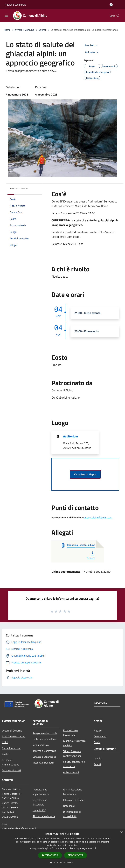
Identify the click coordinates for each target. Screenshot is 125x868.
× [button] (121, 832)
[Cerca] (118, 16)
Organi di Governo (12, 731)
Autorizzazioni (71, 772)
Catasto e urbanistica (44, 757)
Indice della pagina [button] (19, 189)
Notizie (98, 731)
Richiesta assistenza (44, 816)
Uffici (5, 742)
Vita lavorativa (41, 745)
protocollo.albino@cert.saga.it (19, 828)
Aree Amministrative (14, 736)
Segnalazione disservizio (40, 802)
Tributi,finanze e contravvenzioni (72, 754)
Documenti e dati (11, 770)
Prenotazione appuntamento (41, 792)
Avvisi (97, 742)
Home (7, 30)
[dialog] (62, 848)
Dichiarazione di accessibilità (72, 814)
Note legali (69, 806)
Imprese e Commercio (44, 751)
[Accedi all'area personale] (111, 5)
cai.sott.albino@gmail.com (98, 517)
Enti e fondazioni (11, 748)
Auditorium (70, 436)
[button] (62, 862)
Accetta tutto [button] (50, 855)
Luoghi (97, 758)
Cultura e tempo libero (45, 739)
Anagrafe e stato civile (45, 733)
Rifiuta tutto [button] (76, 855)
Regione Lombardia (15, 5)
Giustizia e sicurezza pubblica (74, 743)
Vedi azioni (92, 52)
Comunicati (100, 736)
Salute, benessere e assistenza (74, 764)
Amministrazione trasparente (73, 792)
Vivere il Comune (25, 30)
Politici (6, 754)
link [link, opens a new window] (95, 848)
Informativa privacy (74, 800)
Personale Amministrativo (11, 762)
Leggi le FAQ (39, 810)
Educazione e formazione (70, 733)
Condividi (92, 45)
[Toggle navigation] (7, 15)
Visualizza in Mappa (85, 474)
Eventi (42, 30)
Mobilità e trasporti (43, 763)
